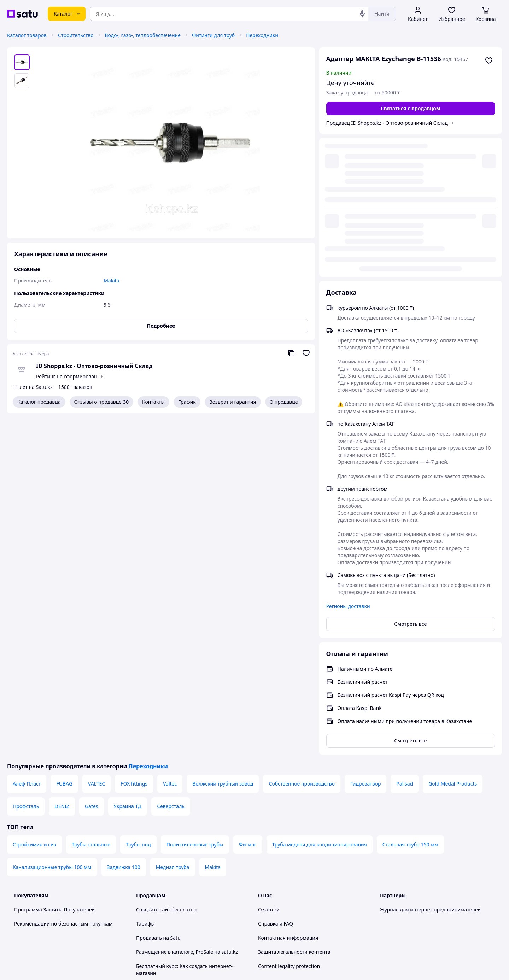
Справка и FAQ (276, 780)
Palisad (405, 640)
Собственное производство (302, 640)
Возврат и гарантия (233, 402)
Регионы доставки (348, 463)
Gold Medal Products (453, 640)
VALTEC (96, 640)
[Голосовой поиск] (362, 14)
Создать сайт (345, 966)
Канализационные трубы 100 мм (52, 724)
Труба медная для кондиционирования (320, 701)
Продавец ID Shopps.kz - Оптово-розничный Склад (387, 123)
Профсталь (26, 663)
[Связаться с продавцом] (411, 109)
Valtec (170, 640)
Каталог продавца (39, 402)
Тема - (165, 906)
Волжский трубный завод (223, 640)
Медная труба (173, 724)
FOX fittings (134, 640)
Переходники (262, 35)
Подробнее (161, 326)
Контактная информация (288, 795)
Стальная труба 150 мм (410, 701)
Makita (213, 724)
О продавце (284, 402)
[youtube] (384, 906)
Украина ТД (128, 663)
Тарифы (145, 780)
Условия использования (327, 947)
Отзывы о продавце (101, 402)
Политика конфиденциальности (174, 872)
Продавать (149, 795)
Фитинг (248, 701)
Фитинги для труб (213, 35)
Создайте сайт (153, 766)
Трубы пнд (138, 701)
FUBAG (64, 640)
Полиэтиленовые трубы (195, 701)
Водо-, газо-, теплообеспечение (143, 35)
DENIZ (62, 663)
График (187, 402)
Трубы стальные (91, 701)
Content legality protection (289, 823)
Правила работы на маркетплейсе (177, 886)
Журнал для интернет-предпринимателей (430, 766)
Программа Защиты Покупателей (54, 766)
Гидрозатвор (365, 640)
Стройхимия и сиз (34, 701)
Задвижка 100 (124, 724)
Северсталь (171, 663)
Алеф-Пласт (27, 640)
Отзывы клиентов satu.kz (166, 844)
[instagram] (410, 906)
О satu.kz (269, 766)
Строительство (76, 35)
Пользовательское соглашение (173, 858)
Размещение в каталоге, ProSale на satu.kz (187, 809)
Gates (92, 663)
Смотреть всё (410, 481)
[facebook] (397, 906)
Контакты (153, 402)
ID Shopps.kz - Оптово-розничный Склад (94, 366)
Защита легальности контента (294, 809)
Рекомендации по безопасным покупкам (63, 780)
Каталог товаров (27, 35)
